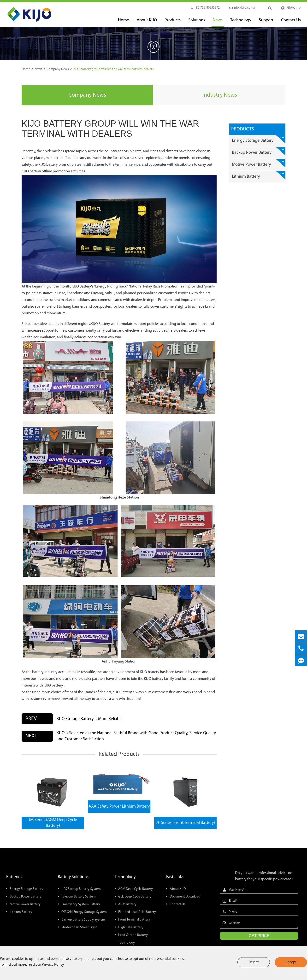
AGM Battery (127, 904)
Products (173, 22)
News (218, 22)
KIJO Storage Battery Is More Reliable (90, 719)
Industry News (220, 95)
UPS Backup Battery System (81, 889)
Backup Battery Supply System (83, 920)
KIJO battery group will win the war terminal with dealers (114, 69)
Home (124, 22)
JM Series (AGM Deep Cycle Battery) (53, 823)
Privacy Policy (53, 965)
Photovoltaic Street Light (79, 927)
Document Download (185, 897)
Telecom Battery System (79, 897)
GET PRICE (259, 936)
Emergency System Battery (81, 904)
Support (266, 22)
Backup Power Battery (259, 151)
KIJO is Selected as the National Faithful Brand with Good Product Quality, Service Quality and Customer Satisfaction (136, 736)
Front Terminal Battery (134, 920)
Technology (241, 22)
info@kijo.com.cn (243, 8)
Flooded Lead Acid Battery (137, 912)
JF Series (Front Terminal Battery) (186, 823)
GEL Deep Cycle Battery (135, 897)
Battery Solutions (73, 877)
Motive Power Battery (259, 163)
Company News (58, 69)
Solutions (197, 22)
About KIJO (147, 22)
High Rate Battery (131, 927)
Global (292, 8)
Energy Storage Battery (259, 139)
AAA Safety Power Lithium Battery (119, 807)
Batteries (14, 877)
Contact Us (291, 22)
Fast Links (175, 877)
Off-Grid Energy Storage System (84, 912)
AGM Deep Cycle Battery (136, 889)
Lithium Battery (259, 175)
